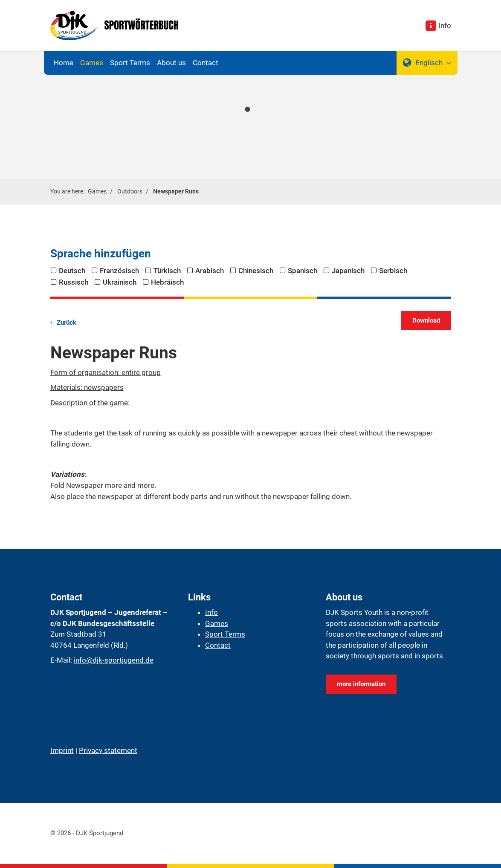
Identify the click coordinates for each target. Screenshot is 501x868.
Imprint (62, 750)
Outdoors (130, 191)
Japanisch (348, 271)
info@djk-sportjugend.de (114, 660)
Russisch (74, 282)
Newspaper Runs (176, 191)
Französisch (119, 271)
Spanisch (303, 271)
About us (171, 63)
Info (445, 26)
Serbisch (393, 271)
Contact (206, 63)
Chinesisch (256, 271)
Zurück (67, 323)
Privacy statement (108, 750)
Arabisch (210, 271)
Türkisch (167, 271)
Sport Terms (130, 63)
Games (92, 63)
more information (361, 684)
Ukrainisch (120, 282)
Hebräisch (167, 282)
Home (64, 63)
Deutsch (72, 271)
